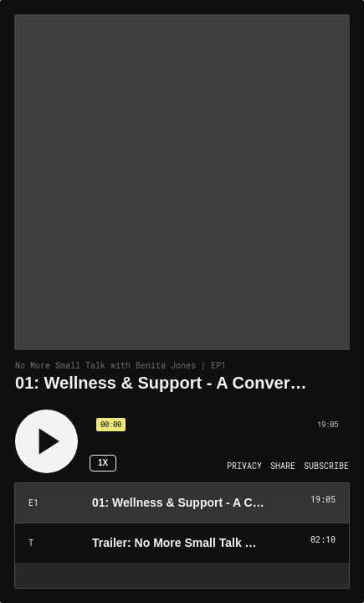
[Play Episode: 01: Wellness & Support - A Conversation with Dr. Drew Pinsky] (182, 503)
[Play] (46, 441)
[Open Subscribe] (326, 466)
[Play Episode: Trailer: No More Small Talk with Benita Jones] (182, 544)
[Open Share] (283, 466)
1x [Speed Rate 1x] (103, 463)
